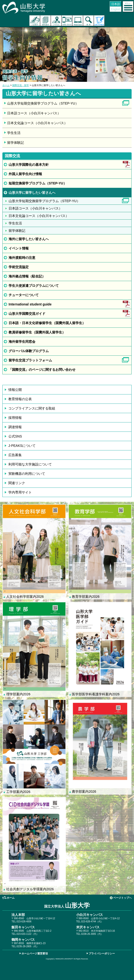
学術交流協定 (19, 267)
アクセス (56, 21)
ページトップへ (122, 898)
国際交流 (12, 156)
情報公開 (15, 390)
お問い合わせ (67, 21)
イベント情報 (19, 248)
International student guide (30, 304)
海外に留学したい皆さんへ (29, 239)
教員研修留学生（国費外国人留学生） (37, 332)
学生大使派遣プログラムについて (34, 286)
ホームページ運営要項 (35, 953)
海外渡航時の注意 (22, 258)
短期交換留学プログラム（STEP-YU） (38, 183)
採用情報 (15, 418)
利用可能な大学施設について (30, 464)
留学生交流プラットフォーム (30, 360)
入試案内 (35, 21)
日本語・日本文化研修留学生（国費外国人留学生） (47, 323)
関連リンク (17, 483)
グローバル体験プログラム (29, 351)
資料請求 (46, 21)
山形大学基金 (99, 21)
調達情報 (15, 427)
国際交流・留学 (21, 85)
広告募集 (15, 455)
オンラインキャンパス (78, 21)
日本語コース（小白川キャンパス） (34, 113)
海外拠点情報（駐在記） (27, 276)
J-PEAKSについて (22, 446)
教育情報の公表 (20, 399)
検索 (88, 21)
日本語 (116, 4)
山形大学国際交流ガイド (27, 314)
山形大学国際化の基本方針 (29, 165)
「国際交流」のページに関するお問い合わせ (42, 370)
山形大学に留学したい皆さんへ (32, 193)
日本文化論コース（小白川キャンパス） (37, 123)
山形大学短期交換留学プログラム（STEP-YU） (43, 103)
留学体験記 (16, 143)
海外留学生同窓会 (22, 342)
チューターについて (24, 295)
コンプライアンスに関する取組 (32, 408)
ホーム (6, 85)
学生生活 (14, 133)
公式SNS (15, 436)
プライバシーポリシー (102, 953)
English (115, 9)
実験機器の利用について (27, 474)
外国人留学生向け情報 (25, 174)
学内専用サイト (20, 492)
